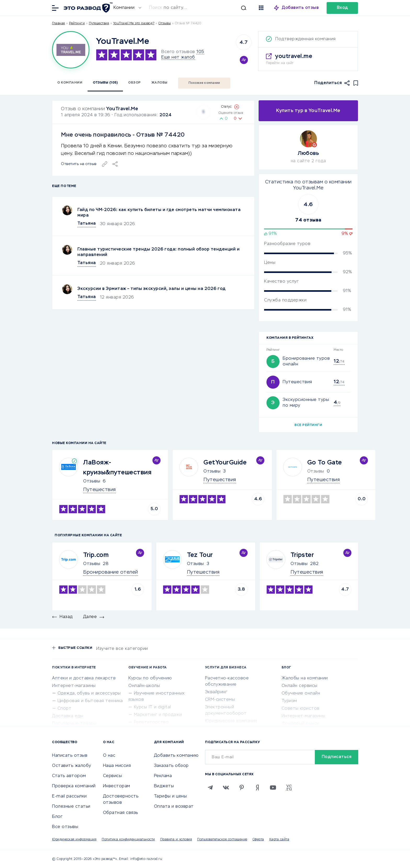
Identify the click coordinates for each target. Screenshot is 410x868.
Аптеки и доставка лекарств (84, 678)
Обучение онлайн (301, 694)
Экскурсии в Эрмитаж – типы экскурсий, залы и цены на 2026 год (152, 289)
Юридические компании (231, 721)
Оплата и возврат (174, 807)
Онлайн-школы (144, 686)
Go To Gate (325, 463)
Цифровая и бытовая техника (90, 701)
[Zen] (257, 788)
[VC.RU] (289, 788)
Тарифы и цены (170, 796)
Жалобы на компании (305, 678)
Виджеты (164, 786)
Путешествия (99, 24)
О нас (109, 756)
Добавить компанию (176, 756)
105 (200, 52)
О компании (70, 83)
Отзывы (92, 481)
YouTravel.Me (122, 109)
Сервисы (113, 776)
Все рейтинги (308, 425)
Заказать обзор (171, 766)
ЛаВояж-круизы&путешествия (117, 468)
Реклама (163, 776)
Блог (57, 817)
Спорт (65, 709)
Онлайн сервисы (300, 686)
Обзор (135, 83)
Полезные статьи (71, 807)
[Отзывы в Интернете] (87, 7)
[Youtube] (273, 788)
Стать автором (69, 776)
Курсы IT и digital (152, 707)
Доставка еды (68, 716)
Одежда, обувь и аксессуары (89, 694)
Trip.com (96, 555)
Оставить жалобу (72, 766)
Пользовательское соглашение (222, 840)
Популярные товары (74, 724)
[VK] (226, 788)
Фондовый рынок (301, 724)
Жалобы (160, 83)
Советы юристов (301, 709)
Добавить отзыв (300, 8)
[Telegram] (210, 788)
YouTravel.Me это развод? (134, 24)
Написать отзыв (70, 756)
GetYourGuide (225, 463)
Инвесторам (117, 786)
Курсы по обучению (150, 678)
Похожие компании (204, 83)
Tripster (302, 555)
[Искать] (200, 8)
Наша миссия (117, 766)
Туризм (289, 701)
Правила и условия (176, 840)
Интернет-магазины (74, 686)
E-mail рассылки (69, 796)
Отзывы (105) (105, 83)
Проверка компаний (74, 786)
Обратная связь (121, 813)
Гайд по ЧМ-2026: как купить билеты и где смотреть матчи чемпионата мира (159, 213)
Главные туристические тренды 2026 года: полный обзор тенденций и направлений (158, 252)
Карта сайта (279, 840)
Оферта (258, 840)
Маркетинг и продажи (158, 715)
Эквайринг (216, 692)
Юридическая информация (74, 840)
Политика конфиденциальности (128, 840)
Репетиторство (151, 723)
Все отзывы (65, 827)
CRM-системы (220, 700)
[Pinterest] (242, 788)
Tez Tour (200, 555)
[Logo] (71, 50)
